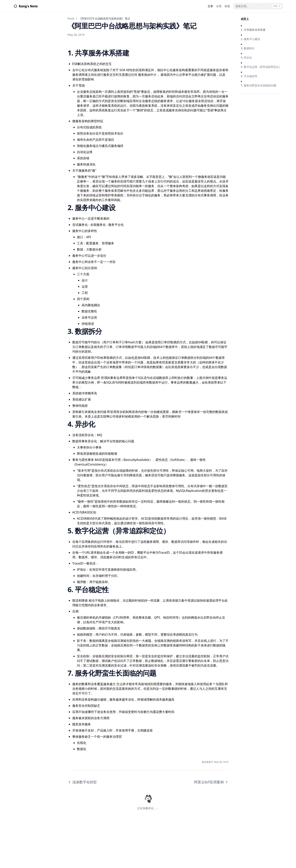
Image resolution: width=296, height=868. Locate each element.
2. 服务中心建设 (250, 39)
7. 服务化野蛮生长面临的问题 (259, 85)
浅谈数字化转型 (82, 782)
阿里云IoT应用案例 (211, 782)
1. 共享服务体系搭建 (253, 30)
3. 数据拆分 (248, 48)
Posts (71, 18)
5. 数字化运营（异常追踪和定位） (261, 67)
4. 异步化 (246, 58)
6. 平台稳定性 (249, 76)
